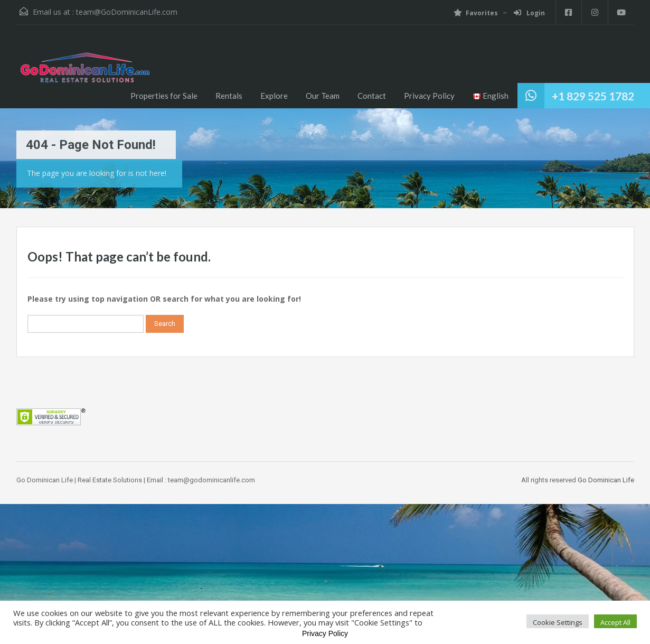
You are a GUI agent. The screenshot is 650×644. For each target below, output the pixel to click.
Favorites (475, 13)
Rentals (229, 96)
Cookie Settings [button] (558, 622)
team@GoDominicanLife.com (127, 12)
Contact (372, 96)
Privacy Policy (429, 96)
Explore (274, 96)
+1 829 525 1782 (593, 96)
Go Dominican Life (606, 480)
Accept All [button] (615, 622)
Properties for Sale (164, 96)
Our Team (323, 96)
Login (529, 13)
